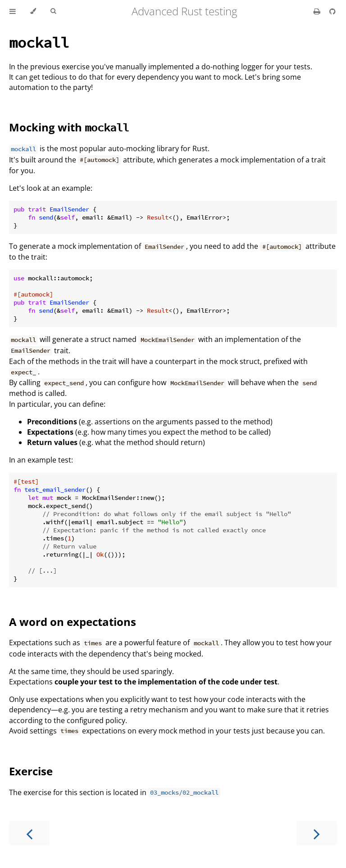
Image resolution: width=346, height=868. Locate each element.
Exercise (31, 771)
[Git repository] (332, 11)
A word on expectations (73, 622)
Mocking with (69, 127)
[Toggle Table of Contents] (13, 11)
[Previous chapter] (29, 833)
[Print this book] (318, 11)
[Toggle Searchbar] (53, 11)
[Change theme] (33, 11)
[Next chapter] (317, 833)
